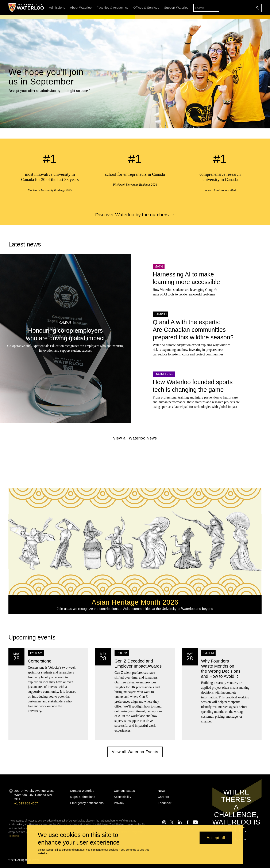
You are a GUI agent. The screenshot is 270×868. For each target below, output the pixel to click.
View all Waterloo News (135, 438)
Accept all (216, 838)
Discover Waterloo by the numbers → (135, 215)
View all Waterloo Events (135, 752)
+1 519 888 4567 (26, 803)
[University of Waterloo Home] (26, 8)
